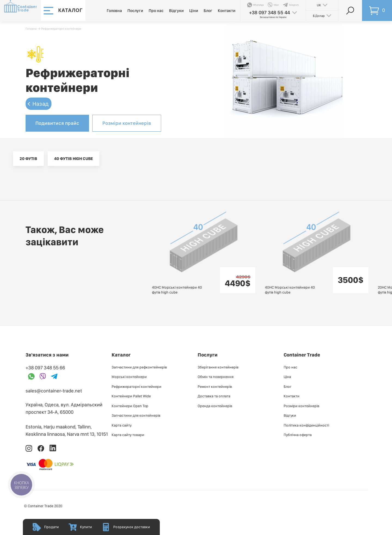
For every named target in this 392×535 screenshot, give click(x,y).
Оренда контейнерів (215, 406)
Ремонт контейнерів (215, 386)
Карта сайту (122, 425)
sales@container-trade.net (54, 391)
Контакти (227, 11)
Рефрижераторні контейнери (61, 29)
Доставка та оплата (214, 396)
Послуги (135, 11)
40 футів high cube (73, 159)
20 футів (28, 159)
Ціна (287, 377)
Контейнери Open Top (130, 406)
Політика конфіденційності (306, 425)
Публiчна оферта (298, 435)
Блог (208, 11)
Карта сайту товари (128, 435)
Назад (41, 104)
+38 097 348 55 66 (45, 368)
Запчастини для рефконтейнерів (139, 367)
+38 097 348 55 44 (269, 12)
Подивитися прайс (57, 123)
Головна (114, 11)
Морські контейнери (129, 377)
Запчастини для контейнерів (136, 415)
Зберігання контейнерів (218, 367)
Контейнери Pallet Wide (131, 396)
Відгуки (176, 11)
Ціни (194, 11)
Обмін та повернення (216, 377)
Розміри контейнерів (127, 123)
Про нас (156, 11)
